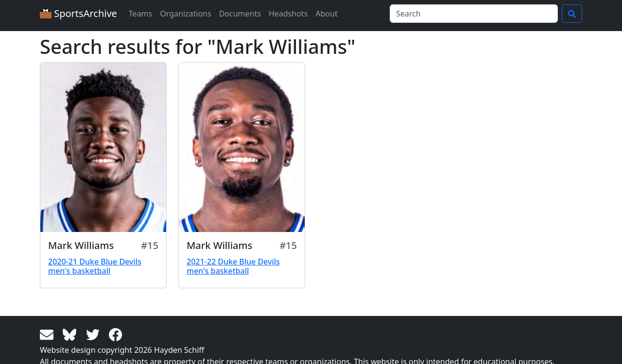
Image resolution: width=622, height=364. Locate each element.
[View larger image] (103, 147)
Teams (140, 14)
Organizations (185, 14)
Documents (240, 14)
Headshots (288, 14)
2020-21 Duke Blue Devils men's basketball (95, 266)
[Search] (474, 14)
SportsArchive (78, 13)
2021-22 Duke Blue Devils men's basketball (233, 266)
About (326, 14)
